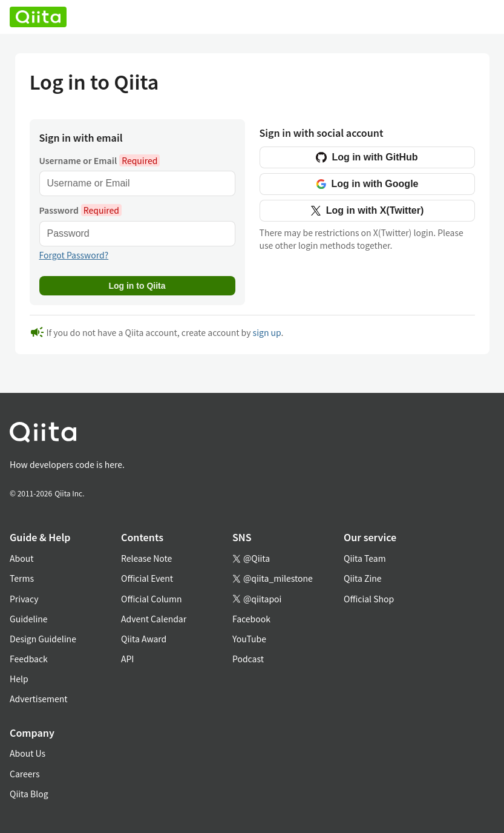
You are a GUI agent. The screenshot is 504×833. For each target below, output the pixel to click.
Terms (22, 578)
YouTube (249, 639)
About (21, 558)
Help (19, 679)
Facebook (251, 619)
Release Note (146, 558)
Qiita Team (365, 558)
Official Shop (369, 599)
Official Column (152, 599)
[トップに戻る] (237, 434)
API (127, 659)
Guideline (29, 619)
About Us (28, 753)
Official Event (147, 578)
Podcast (248, 659)
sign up (267, 332)
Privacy (24, 599)
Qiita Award (144, 639)
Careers (25, 774)
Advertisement (39, 699)
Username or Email (100, 160)
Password (80, 210)
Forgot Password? (74, 255)
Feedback (29, 659)
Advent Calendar (154, 619)
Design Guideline (43, 639)
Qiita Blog (29, 794)
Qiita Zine (363, 578)
